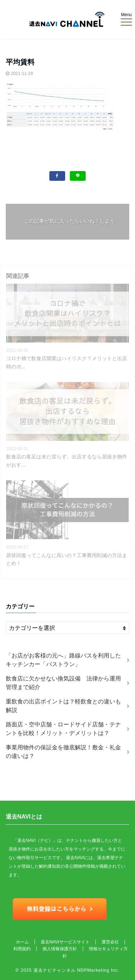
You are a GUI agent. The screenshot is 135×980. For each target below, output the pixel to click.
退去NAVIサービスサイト (65, 942)
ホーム (22, 942)
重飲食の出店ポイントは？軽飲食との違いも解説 (63, 706)
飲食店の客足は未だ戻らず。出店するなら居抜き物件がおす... (67, 461)
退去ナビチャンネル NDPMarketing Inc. (76, 970)
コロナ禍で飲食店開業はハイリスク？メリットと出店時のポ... (67, 362)
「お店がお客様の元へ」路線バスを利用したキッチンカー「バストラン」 (63, 660)
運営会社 (110, 942)
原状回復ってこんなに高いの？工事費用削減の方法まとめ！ (67, 559)
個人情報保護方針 (60, 949)
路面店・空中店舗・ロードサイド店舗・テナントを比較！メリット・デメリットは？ (63, 729)
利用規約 (22, 949)
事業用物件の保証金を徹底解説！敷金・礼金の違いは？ (63, 752)
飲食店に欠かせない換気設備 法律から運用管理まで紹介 (63, 683)
